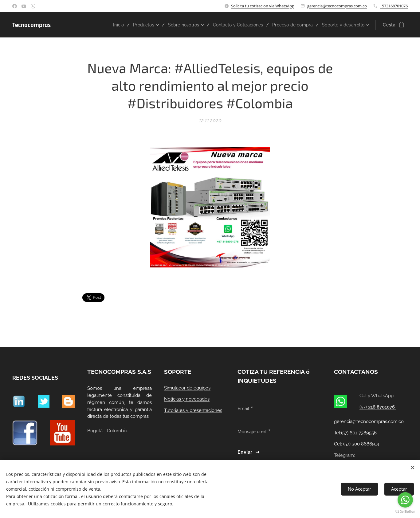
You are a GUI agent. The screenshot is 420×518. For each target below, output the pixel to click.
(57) (378, 407)
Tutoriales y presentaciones (193, 410)
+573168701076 (394, 6)
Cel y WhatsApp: (377, 396)
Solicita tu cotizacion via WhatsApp (263, 6)
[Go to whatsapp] (405, 500)
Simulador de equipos (187, 388)
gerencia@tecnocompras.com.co (337, 6)
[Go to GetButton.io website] (405, 512)
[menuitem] (104, 25)
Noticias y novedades (187, 399)
